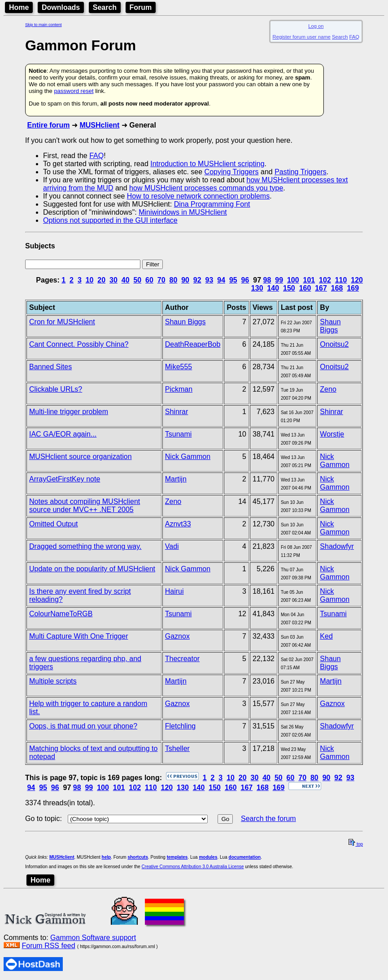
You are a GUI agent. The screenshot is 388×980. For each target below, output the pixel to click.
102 (325, 280)
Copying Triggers (232, 172)
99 (279, 280)
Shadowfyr (337, 546)
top (356, 844)
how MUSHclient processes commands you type (206, 188)
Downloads (61, 7)
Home (19, 7)
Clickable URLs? (56, 389)
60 (149, 280)
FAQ (354, 37)
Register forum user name (302, 37)
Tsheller (177, 748)
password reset (74, 91)
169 (353, 288)
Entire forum (48, 125)
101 (309, 280)
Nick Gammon (188, 457)
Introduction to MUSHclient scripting (207, 164)
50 (137, 280)
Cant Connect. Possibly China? (79, 344)
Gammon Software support (93, 938)
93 (209, 280)
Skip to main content (44, 25)
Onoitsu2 (334, 344)
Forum (141, 7)
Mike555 (179, 367)
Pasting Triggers (301, 172)
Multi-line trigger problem (69, 412)
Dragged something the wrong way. (85, 546)
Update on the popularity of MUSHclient (92, 569)
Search (105, 7)
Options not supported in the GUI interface (110, 220)
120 (357, 280)
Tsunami (179, 434)
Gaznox (177, 636)
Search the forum (268, 819)
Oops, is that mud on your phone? (83, 726)
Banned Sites (50, 367)
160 (305, 288)
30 (113, 280)
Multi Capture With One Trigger (79, 636)
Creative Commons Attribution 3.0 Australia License (193, 867)
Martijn (176, 479)
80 (173, 280)
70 (161, 280)
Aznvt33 (178, 524)
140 (273, 288)
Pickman (179, 389)
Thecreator (182, 659)
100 (293, 280)
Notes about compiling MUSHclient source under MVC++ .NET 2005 (85, 505)
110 (341, 280)
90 (185, 280)
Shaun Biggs (185, 322)
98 (267, 280)
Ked (326, 636)
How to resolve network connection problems (198, 196)
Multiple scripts (53, 681)
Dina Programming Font (212, 204)
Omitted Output (54, 524)
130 (257, 288)
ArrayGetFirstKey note (65, 479)
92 (197, 280)
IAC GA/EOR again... (63, 434)
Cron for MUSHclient (62, 322)
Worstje (332, 434)
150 (289, 288)
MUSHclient (99, 125)
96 (245, 280)
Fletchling (180, 726)
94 (221, 280)
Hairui (174, 591)
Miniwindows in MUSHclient (183, 212)
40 (126, 280)
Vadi (172, 546)
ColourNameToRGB (61, 614)
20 (101, 280)
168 (337, 288)
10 (90, 280)
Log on (316, 26)
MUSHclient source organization (81, 457)
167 (321, 288)
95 (233, 280)
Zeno (328, 389)
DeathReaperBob (193, 344)
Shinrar (177, 412)
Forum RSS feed (48, 946)
